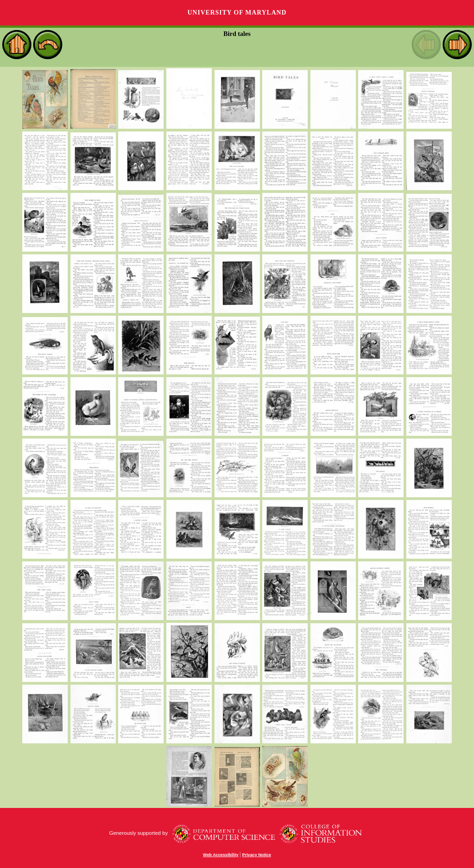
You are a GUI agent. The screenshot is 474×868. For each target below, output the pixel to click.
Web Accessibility (221, 855)
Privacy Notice (257, 855)
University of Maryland (237, 13)
